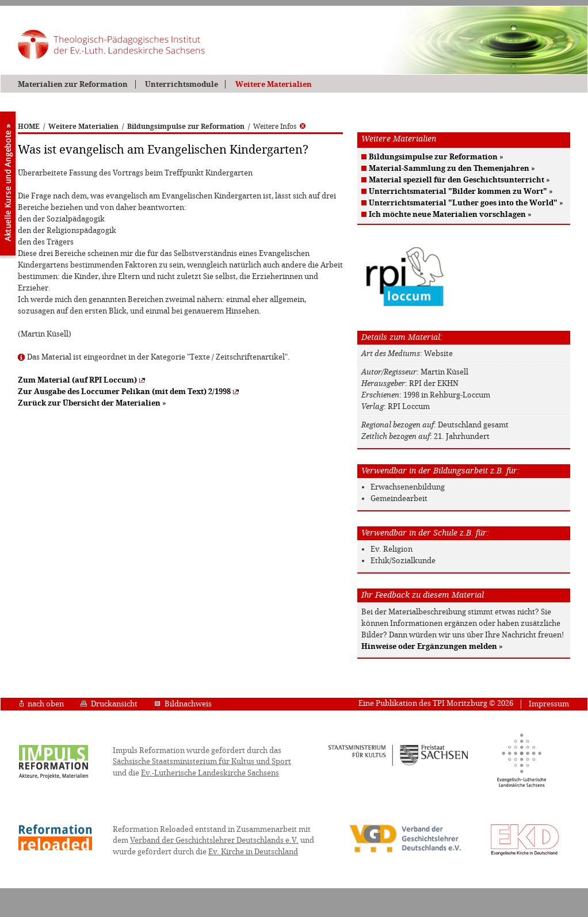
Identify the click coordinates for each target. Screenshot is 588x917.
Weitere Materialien (274, 84)
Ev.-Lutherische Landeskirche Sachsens (210, 773)
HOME (29, 127)
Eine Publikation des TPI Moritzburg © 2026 (436, 703)
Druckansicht (109, 704)
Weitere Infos (279, 127)
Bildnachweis (183, 704)
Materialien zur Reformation (73, 84)
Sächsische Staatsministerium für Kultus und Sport (202, 761)
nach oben (42, 704)
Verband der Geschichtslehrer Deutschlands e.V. (214, 840)
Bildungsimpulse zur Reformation (186, 127)
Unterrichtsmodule (182, 84)
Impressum (549, 704)
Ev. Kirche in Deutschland (253, 852)
